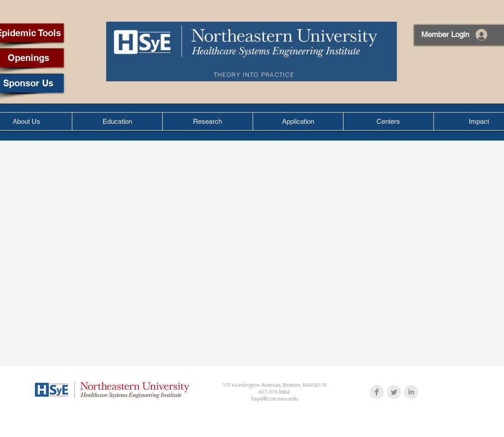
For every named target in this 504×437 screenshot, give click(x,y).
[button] (117, 121)
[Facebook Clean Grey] (377, 392)
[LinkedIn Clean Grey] (411, 392)
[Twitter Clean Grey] (394, 392)
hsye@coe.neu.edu (275, 398)
